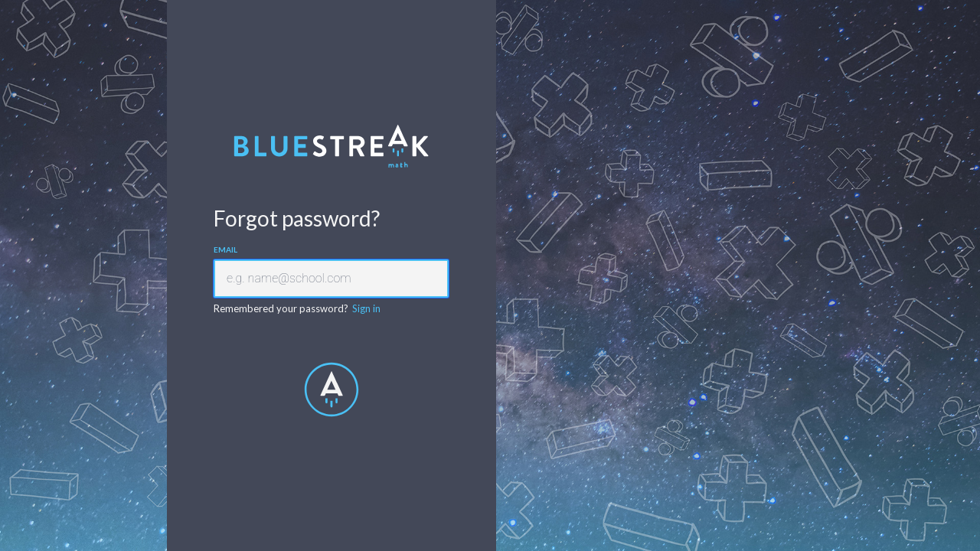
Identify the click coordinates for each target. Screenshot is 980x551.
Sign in (366, 308)
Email (225, 249)
